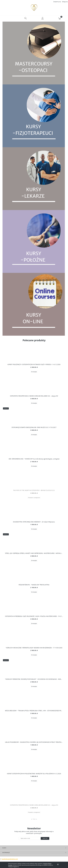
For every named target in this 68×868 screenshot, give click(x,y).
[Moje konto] (43, 19)
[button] (9, 19)
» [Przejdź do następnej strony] (36, 820)
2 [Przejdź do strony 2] (35, 820)
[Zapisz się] (45, 839)
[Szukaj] (26, 19)
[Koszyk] (59, 19)
